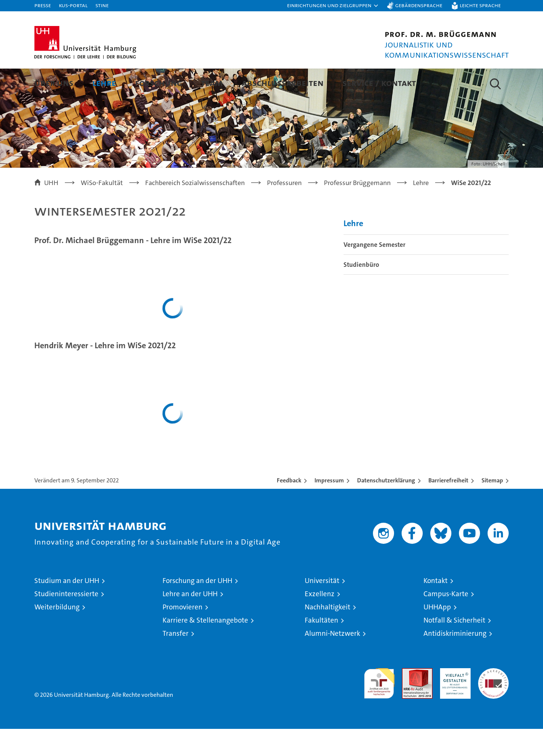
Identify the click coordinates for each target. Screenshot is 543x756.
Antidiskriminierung (455, 660)
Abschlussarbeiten (283, 83)
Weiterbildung (57, 634)
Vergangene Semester (374, 272)
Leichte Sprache (480, 5)
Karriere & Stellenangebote (205, 647)
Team (212, 83)
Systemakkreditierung (493, 699)
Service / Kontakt (379, 83)
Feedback (289, 507)
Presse (43, 5)
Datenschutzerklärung (386, 507)
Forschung (159, 83)
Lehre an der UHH (190, 621)
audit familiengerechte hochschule (379, 707)
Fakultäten (321, 647)
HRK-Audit (453, 699)
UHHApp (437, 634)
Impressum (329, 507)
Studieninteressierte (66, 621)
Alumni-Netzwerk (332, 660)
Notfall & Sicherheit (454, 647)
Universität (322, 608)
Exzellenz (320, 621)
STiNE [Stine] (102, 5)
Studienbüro (361, 292)
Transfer (176, 660)
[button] (333, 6)
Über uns (54, 83)
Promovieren (183, 634)
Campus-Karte (446, 621)
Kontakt (436, 608)
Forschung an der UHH (197, 608)
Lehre (104, 83)
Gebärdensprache (419, 5)
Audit (409, 699)
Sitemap (492, 507)
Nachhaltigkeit (327, 634)
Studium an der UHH (67, 608)
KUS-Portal (73, 5)
